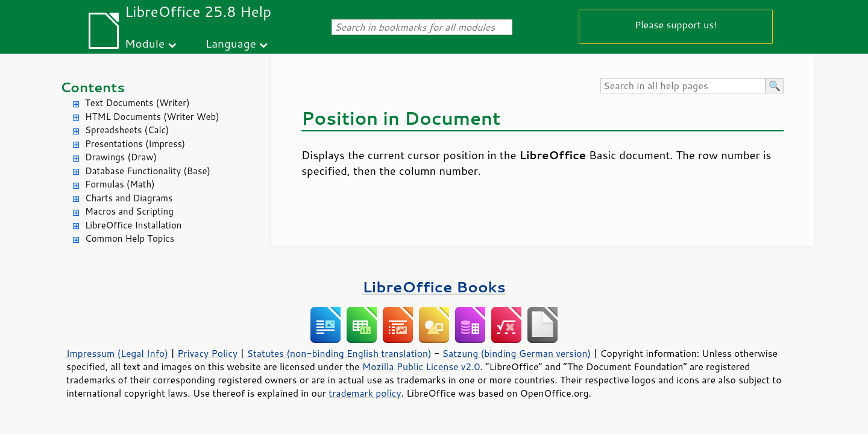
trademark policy (365, 393)
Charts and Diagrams (129, 198)
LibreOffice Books (434, 287)
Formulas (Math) (120, 184)
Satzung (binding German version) (517, 353)
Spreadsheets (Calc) (127, 130)
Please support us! (676, 24)
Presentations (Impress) (135, 144)
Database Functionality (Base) (148, 171)
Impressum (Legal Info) (117, 353)
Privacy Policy (207, 353)
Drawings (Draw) (121, 157)
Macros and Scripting (129, 211)
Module (145, 43)
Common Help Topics (130, 238)
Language (231, 43)
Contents (93, 87)
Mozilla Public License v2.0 (421, 366)
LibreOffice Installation (133, 225)
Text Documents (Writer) (137, 103)
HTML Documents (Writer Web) (152, 117)
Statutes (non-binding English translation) (339, 353)
